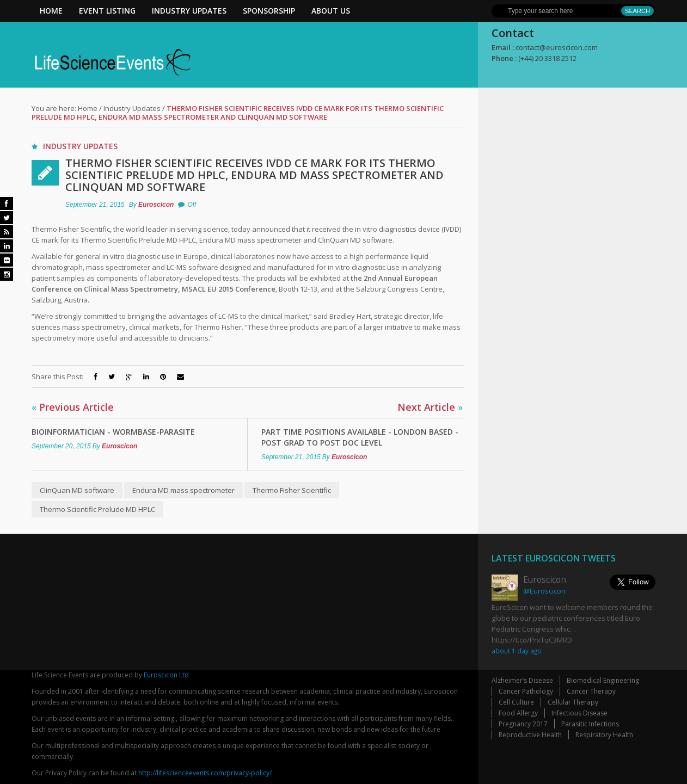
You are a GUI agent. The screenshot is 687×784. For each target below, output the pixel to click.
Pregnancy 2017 (523, 724)
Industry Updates (189, 11)
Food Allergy (518, 713)
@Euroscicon (544, 591)
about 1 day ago (517, 651)
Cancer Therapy (591, 691)
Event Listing (107, 11)
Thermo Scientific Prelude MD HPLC (97, 509)
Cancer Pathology (526, 691)
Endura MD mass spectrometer (183, 490)
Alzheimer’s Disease (522, 680)
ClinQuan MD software (77, 490)
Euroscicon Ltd (166, 675)
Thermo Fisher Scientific (292, 490)
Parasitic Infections (590, 724)
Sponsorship (269, 11)
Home (51, 11)
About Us (331, 11)
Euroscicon (156, 205)
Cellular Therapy (573, 702)
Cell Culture (516, 702)
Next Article (430, 407)
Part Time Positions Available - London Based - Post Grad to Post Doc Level (360, 437)
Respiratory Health (604, 735)
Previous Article (73, 407)
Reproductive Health (530, 735)
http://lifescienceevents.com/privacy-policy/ (205, 773)
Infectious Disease (579, 713)
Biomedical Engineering (603, 680)
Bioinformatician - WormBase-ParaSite (113, 432)
